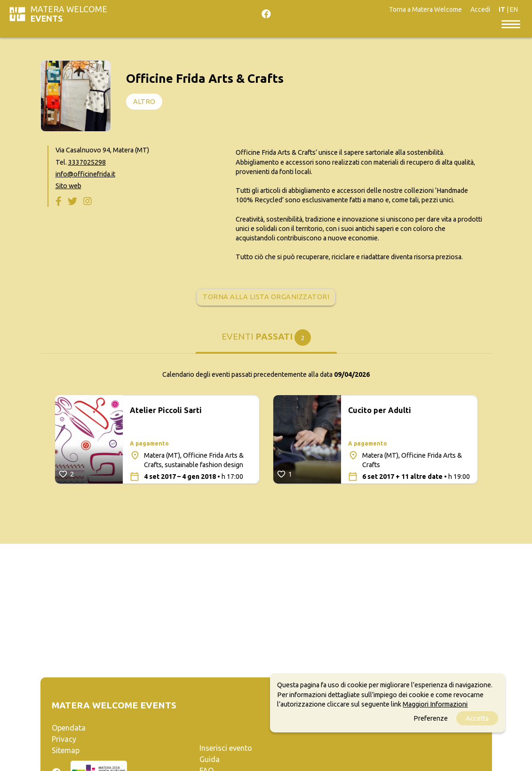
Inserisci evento (226, 748)
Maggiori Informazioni (435, 704)
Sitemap (66, 750)
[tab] (266, 341)
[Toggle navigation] (511, 24)
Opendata (69, 728)
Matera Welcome (69, 14)
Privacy (64, 739)
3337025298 (87, 162)
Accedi (480, 9)
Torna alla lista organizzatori (266, 297)
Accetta (477, 718)
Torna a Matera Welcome (425, 9)
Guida (210, 759)
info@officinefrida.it (85, 174)
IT (502, 9)
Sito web (68, 186)
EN (514, 9)
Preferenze (431, 718)
